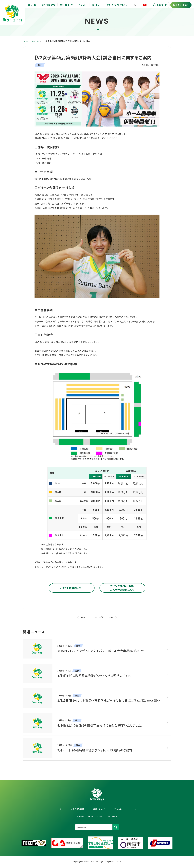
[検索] (116, 827)
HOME (25, 41)
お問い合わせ (112, 817)
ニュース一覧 (97, 617)
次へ (111, 617)
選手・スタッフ (99, 809)
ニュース (35, 41)
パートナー (135, 809)
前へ (83, 617)
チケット (118, 809)
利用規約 (80, 817)
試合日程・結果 (77, 809)
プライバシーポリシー (95, 817)
